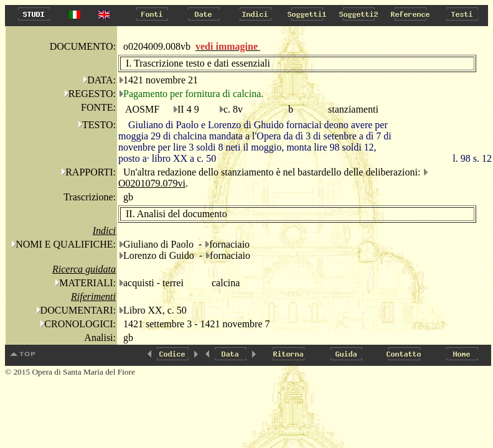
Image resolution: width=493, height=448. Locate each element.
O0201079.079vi (152, 183)
